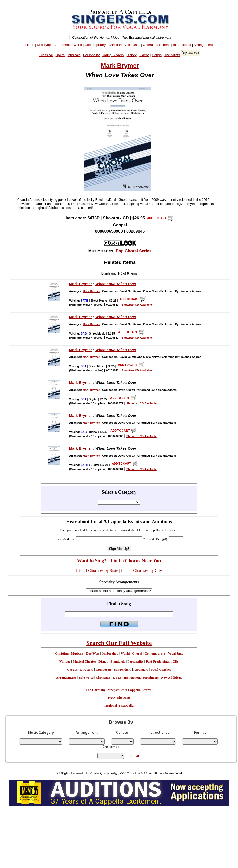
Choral (148, 45)
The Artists (172, 55)
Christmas (163, 45)
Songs (157, 55)
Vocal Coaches (161, 670)
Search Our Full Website (119, 643)
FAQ (111, 698)
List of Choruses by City (141, 570)
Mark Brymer (120, 66)
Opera (60, 55)
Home (30, 45)
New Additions (171, 678)
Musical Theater (84, 662)
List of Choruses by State (97, 570)
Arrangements (204, 45)
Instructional (182, 45)
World (78, 45)
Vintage (65, 662)
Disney (132, 55)
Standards (118, 662)
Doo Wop (44, 45)
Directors (87, 670)
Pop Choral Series (134, 251)
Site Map (124, 698)
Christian (115, 45)
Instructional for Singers (141, 678)
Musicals (74, 55)
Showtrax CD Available (137, 305)
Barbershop (62, 45)
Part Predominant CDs (162, 662)
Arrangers (141, 670)
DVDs (117, 678)
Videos (144, 55)
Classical (46, 55)
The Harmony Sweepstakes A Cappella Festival (119, 690)
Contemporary (95, 45)
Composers (104, 670)
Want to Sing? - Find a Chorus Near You (119, 561)
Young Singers (113, 55)
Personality (91, 55)
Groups (72, 670)
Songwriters (123, 670)
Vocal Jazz (132, 45)
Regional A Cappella (119, 706)
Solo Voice (86, 678)
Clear (135, 755)
